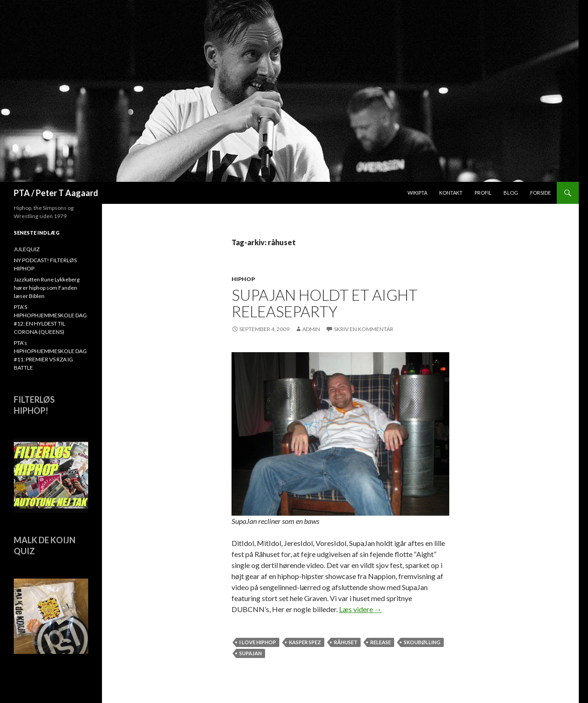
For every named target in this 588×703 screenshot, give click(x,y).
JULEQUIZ (27, 249)
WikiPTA (417, 193)
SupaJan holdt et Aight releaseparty (325, 303)
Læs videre (360, 609)
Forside (540, 193)
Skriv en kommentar (364, 329)
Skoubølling (422, 642)
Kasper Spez (305, 642)
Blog (511, 193)
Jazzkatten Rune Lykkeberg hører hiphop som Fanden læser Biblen (47, 288)
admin (311, 329)
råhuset (346, 642)
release (381, 642)
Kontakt (451, 193)
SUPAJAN (251, 653)
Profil (483, 193)
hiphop (243, 279)
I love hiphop (258, 642)
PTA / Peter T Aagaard (56, 193)
